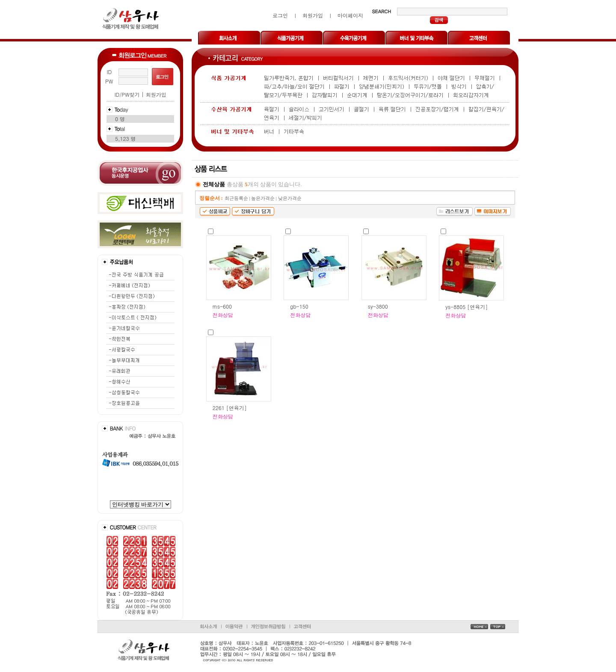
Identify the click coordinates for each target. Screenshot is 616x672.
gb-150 (299, 306)
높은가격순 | (264, 198)
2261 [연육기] (230, 408)
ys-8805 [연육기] (466, 307)
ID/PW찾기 (127, 94)
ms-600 (222, 306)
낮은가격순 (290, 198)
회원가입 (156, 94)
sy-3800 (378, 306)
